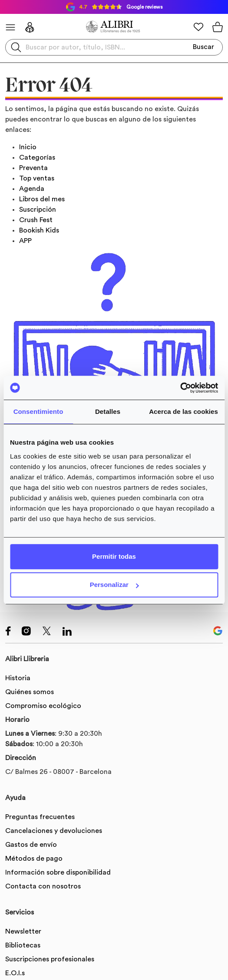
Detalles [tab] (108, 411)
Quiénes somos (30, 692)
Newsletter (23, 931)
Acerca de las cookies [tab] (183, 411)
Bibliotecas (23, 945)
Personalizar (114, 585)
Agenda (32, 189)
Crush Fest (36, 220)
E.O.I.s (15, 973)
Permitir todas (114, 556)
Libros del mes (42, 199)
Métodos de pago (34, 859)
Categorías (37, 157)
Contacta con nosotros (43, 886)
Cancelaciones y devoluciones (54, 831)
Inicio (28, 147)
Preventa (33, 168)
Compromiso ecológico (43, 706)
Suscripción (38, 210)
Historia (18, 678)
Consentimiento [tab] (38, 411)
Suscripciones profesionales (50, 959)
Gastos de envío (31, 845)
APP (25, 241)
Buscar (203, 47)
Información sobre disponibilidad (58, 872)
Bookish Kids (39, 230)
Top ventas (37, 178)
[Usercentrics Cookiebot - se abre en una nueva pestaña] (180, 388)
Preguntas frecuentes (40, 817)
